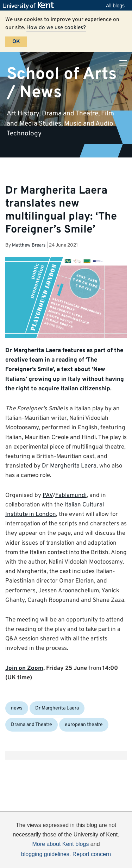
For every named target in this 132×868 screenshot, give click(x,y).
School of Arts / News (62, 83)
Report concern (92, 854)
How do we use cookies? (56, 28)
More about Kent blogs (60, 844)
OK (16, 42)
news (17, 708)
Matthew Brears (29, 245)
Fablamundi (71, 496)
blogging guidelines (45, 854)
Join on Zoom (24, 668)
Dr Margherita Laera (69, 466)
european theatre (84, 725)
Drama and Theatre (32, 725)
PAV (48, 496)
